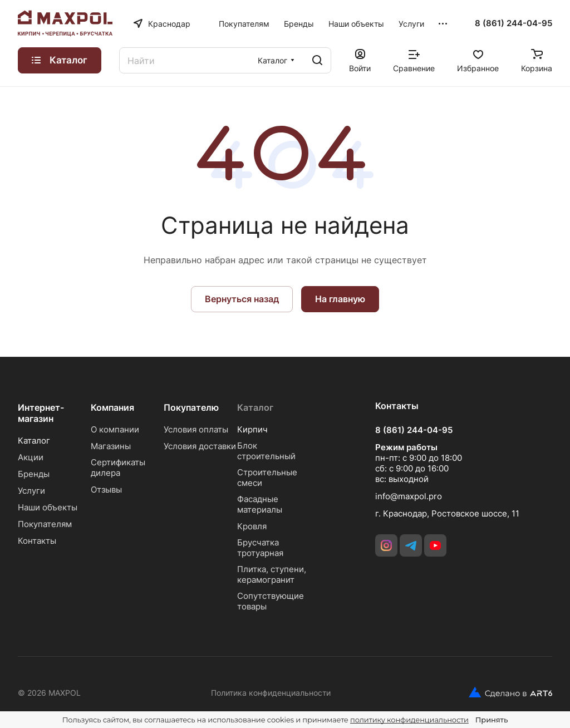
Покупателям (45, 524)
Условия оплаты (196, 429)
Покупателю (191, 407)
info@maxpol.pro (409, 496)
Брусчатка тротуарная (260, 548)
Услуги (31, 491)
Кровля (252, 526)
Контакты (37, 541)
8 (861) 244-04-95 (514, 23)
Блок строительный (266, 451)
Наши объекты (48, 507)
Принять (492, 720)
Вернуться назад (242, 299)
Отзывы (106, 490)
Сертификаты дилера (118, 468)
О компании (115, 429)
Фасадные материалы (260, 504)
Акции (31, 457)
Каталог (34, 441)
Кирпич (252, 429)
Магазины (111, 446)
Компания (112, 407)
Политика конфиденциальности (271, 693)
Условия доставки (200, 446)
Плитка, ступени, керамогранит (272, 574)
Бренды (34, 474)
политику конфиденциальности (409, 720)
